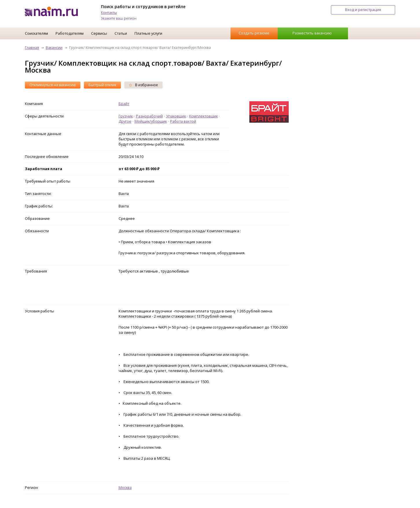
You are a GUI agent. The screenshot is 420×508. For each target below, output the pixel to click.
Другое (125, 121)
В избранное (143, 85)
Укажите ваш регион (119, 18)
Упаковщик (176, 116)
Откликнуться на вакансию (53, 85)
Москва (125, 487)
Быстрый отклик (102, 85)
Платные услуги (148, 33)
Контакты (109, 13)
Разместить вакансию (312, 33)
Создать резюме (254, 33)
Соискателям (36, 33)
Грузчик (126, 116)
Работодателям (70, 33)
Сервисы (99, 33)
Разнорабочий (149, 116)
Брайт (124, 104)
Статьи (121, 33)
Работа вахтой (183, 121)
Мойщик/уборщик (151, 121)
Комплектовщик (203, 116)
